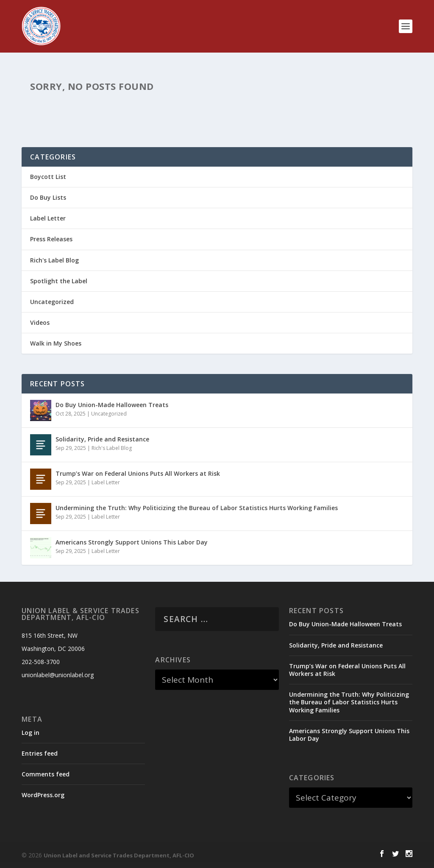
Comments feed (46, 774)
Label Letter (48, 218)
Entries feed (40, 753)
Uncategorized (52, 302)
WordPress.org (43, 795)
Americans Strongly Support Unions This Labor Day (132, 542)
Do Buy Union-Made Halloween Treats (112, 405)
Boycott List (48, 177)
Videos (40, 322)
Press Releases (51, 239)
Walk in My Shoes (56, 343)
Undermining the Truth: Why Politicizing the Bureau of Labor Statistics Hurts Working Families (197, 508)
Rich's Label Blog (54, 260)
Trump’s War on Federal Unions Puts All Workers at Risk (138, 473)
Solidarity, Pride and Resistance (102, 439)
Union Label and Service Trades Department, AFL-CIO (119, 855)
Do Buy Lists (48, 197)
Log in (31, 733)
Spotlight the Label (59, 281)
